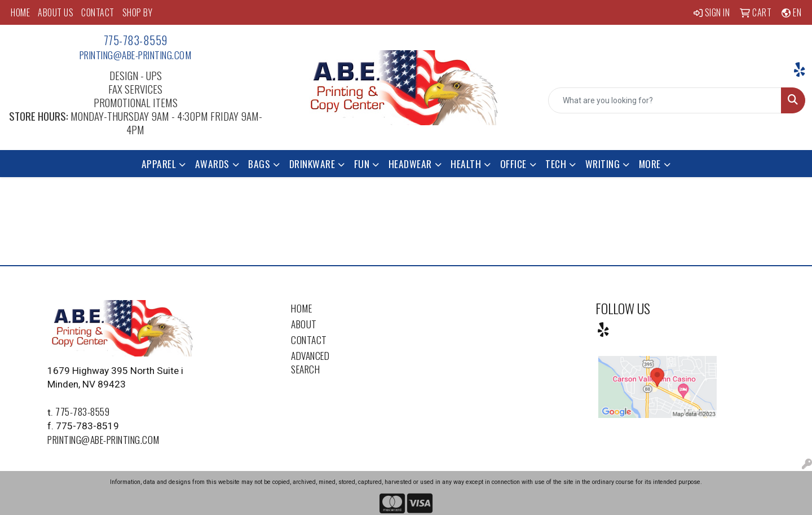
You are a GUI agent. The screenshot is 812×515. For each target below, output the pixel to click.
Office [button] (513, 164)
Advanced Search (310, 362)
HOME (20, 12)
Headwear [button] (410, 164)
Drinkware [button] (312, 164)
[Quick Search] (665, 100)
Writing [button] (603, 164)
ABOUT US (56, 12)
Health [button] (466, 164)
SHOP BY (138, 12)
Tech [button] (556, 164)
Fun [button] (362, 164)
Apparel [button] (159, 164)
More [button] (650, 164)
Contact (309, 340)
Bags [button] (259, 164)
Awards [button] (212, 164)
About (304, 324)
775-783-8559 (136, 40)
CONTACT (98, 12)
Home (301, 308)
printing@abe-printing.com (136, 55)
